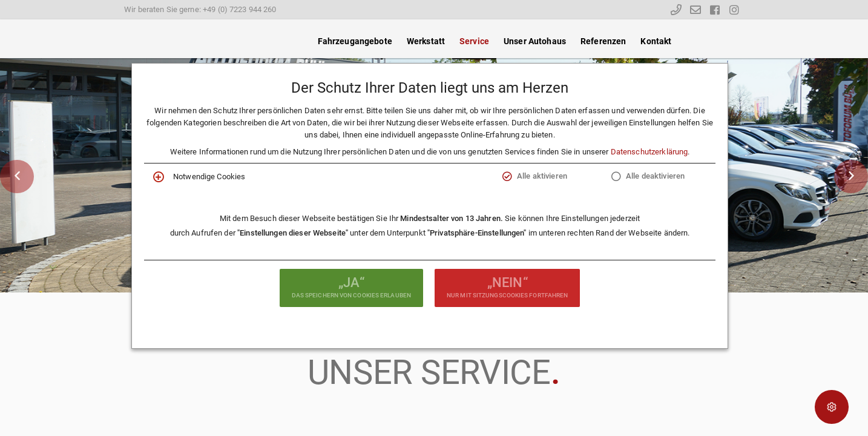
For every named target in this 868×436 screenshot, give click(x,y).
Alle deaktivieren (655, 176)
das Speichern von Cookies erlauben (351, 286)
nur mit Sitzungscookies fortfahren (507, 286)
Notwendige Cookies (209, 177)
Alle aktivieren (542, 176)
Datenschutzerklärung (649, 152)
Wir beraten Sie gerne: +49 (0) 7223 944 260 (200, 9)
